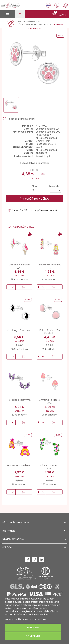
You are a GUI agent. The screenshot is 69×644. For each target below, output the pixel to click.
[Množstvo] (55, 190)
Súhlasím (33, 628)
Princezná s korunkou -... (50, 266)
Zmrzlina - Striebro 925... (19, 266)
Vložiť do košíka (34, 199)
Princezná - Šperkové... (19, 465)
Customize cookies (35, 619)
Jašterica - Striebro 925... (50, 467)
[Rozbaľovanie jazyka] (48, 5)
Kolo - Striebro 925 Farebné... (50, 332)
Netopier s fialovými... (19, 400)
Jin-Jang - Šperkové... (19, 330)
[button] (59, 15)
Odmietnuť (33, 636)
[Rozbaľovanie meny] (57, 5)
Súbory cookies (14, 619)
